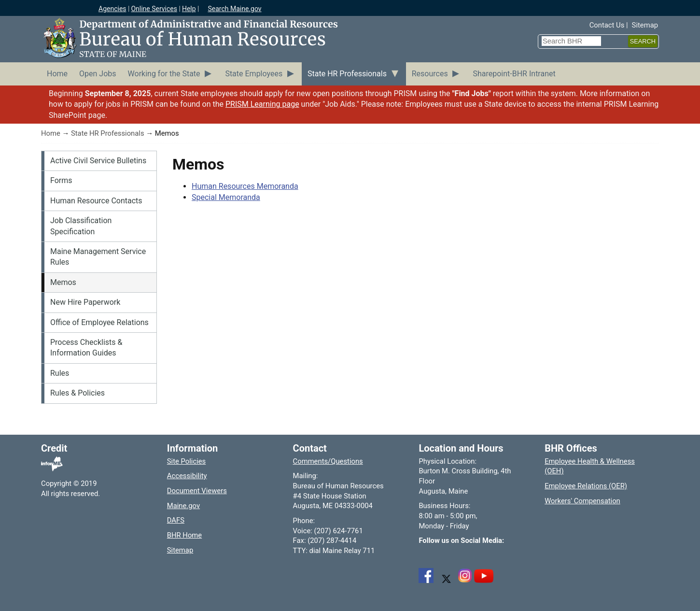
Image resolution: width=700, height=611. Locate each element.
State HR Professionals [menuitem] (347, 74)
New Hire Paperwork (85, 302)
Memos (63, 282)
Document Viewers (197, 491)
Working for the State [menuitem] (164, 74)
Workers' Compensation (582, 501)
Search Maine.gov (234, 9)
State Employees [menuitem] (254, 74)
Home (51, 133)
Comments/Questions (328, 461)
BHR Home (184, 535)
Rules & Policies (77, 393)
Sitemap (645, 25)
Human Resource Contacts (96, 201)
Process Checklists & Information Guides (86, 348)
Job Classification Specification (81, 226)
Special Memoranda (226, 197)
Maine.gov (183, 506)
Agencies (112, 9)
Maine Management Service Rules (98, 257)
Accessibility (187, 476)
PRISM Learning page (262, 104)
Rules (60, 373)
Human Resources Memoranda (245, 186)
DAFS (176, 520)
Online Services (154, 9)
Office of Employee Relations (99, 322)
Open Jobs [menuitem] (98, 74)
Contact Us (607, 25)
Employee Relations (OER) (586, 486)
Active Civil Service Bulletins (98, 161)
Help (189, 9)
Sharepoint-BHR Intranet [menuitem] (514, 74)
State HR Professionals (108, 133)
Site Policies (186, 461)
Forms (61, 180)
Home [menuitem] (57, 74)
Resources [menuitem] (430, 74)
